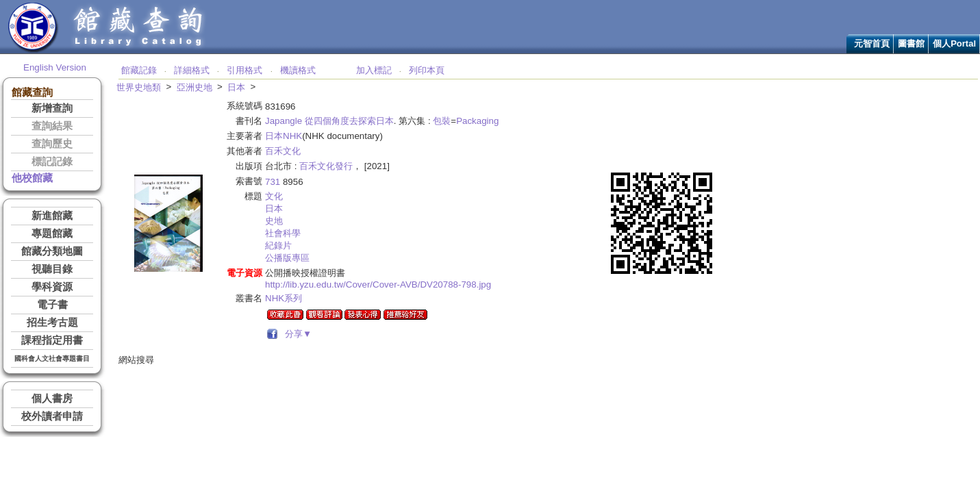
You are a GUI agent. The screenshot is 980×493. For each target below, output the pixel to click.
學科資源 (52, 287)
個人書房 (52, 399)
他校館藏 (32, 178)
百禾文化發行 (326, 166)
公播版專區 (287, 258)
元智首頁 (872, 43)
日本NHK (284, 136)
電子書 (52, 305)
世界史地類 (139, 87)
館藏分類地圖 (52, 251)
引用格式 (244, 70)
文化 (274, 196)
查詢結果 (52, 126)
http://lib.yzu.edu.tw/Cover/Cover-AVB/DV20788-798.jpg (378, 285)
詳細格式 (192, 70)
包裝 (442, 121)
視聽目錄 (52, 269)
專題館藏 (52, 233)
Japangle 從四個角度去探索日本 (329, 121)
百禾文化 (283, 151)
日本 (236, 87)
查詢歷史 (52, 144)
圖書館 (911, 43)
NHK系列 (284, 298)
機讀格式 (298, 70)
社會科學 (283, 233)
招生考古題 (52, 323)
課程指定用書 (52, 340)
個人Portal (954, 43)
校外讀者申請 (52, 416)
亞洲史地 (194, 87)
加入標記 (374, 70)
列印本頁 (427, 70)
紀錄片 (278, 245)
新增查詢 (52, 108)
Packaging (477, 121)
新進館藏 (52, 216)
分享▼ (296, 334)
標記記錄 (52, 162)
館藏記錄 (139, 70)
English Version (55, 67)
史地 (274, 221)
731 (273, 182)
